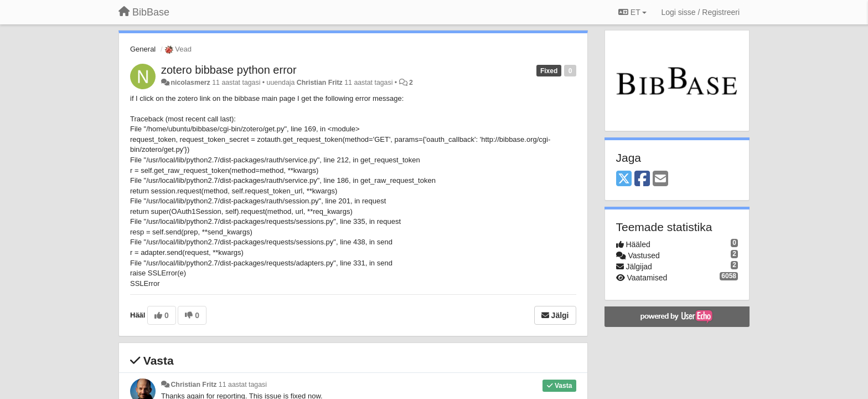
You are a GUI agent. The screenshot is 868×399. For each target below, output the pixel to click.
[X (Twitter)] (624, 179)
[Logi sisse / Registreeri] (700, 12)
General (143, 49)
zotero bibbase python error (229, 70)
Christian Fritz (320, 83)
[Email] (660, 179)
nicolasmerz (190, 83)
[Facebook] (642, 179)
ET (632, 12)
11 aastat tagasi (243, 385)
